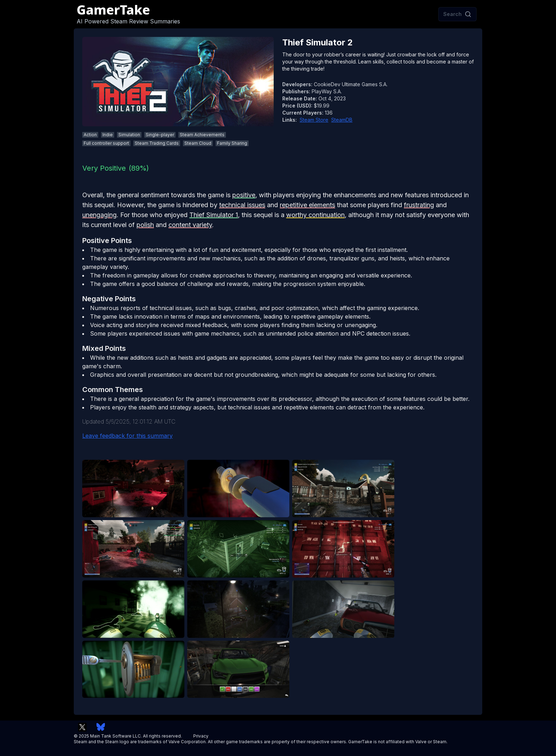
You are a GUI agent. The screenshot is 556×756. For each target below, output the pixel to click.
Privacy (201, 736)
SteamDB (342, 120)
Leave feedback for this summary (127, 436)
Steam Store (314, 120)
